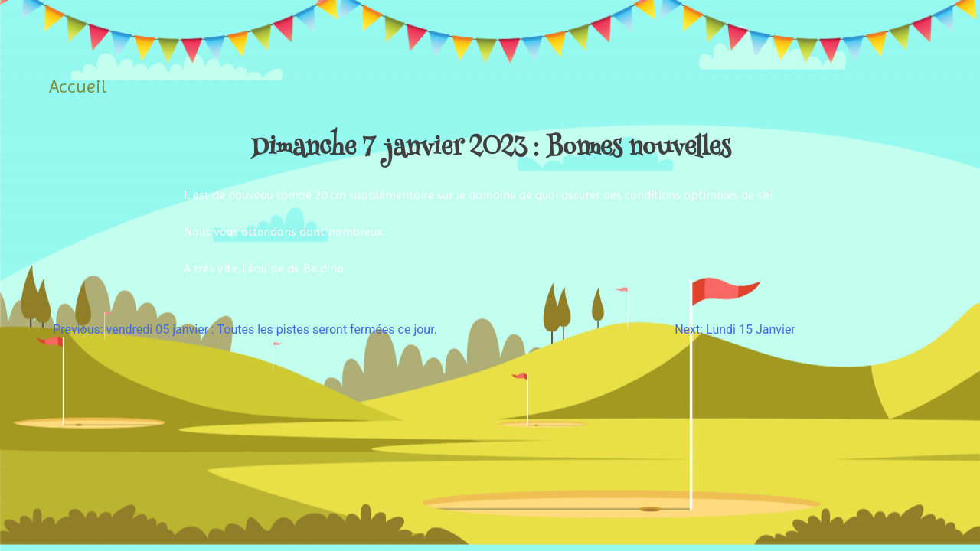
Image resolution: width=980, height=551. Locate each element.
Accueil (78, 86)
